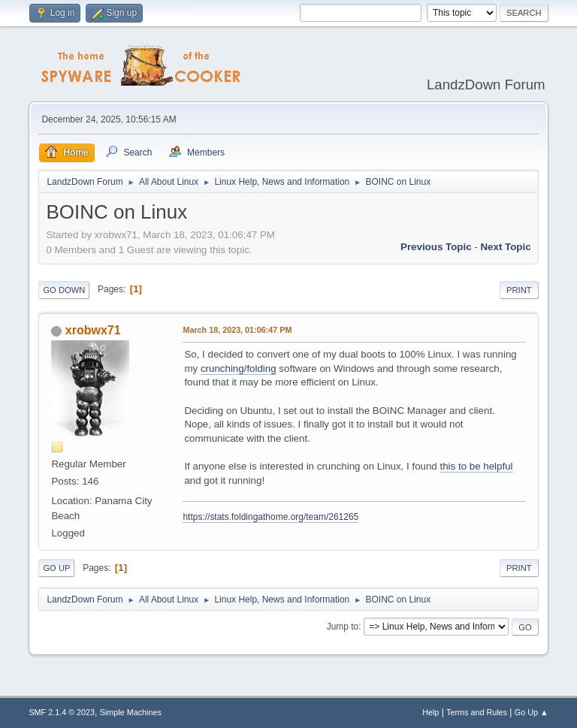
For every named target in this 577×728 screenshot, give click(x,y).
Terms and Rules (477, 712)
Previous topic (436, 247)
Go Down (64, 290)
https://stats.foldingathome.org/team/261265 (270, 517)
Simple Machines (131, 712)
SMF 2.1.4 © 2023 (62, 712)
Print (519, 290)
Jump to (343, 627)
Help (430, 712)
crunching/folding (239, 369)
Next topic (505, 247)
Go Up (56, 568)
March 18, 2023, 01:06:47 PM (237, 330)
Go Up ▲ (532, 712)
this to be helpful (477, 466)
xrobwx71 (93, 330)
